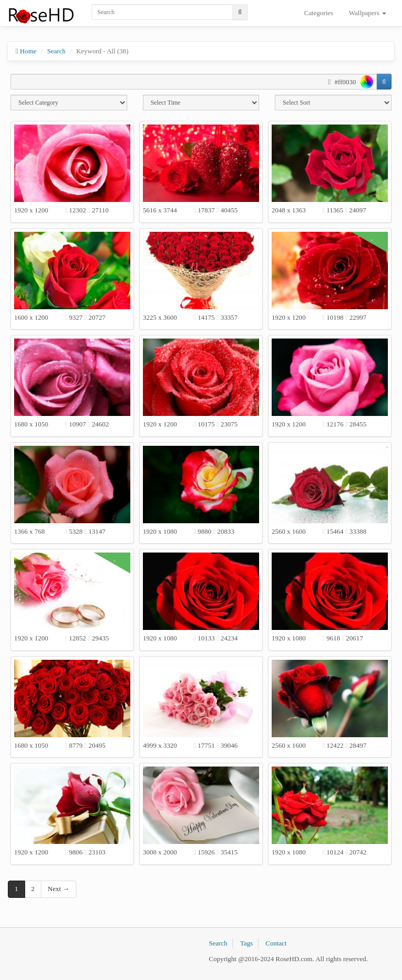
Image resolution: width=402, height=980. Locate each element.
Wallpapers (368, 13)
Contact (276, 943)
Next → (59, 889)
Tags (247, 943)
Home (28, 51)
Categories (319, 13)
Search (56, 51)
